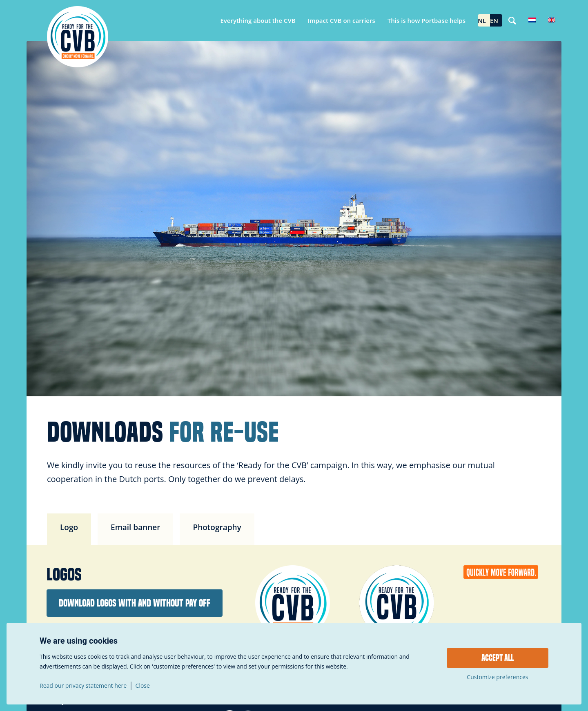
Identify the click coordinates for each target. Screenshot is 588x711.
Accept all (498, 658)
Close (143, 686)
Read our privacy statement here (83, 686)
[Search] (512, 20)
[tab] (69, 529)
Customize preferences (497, 677)
